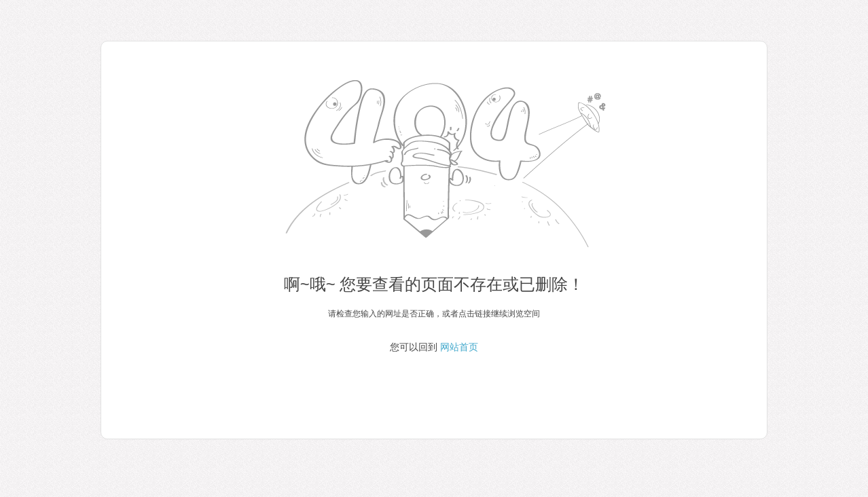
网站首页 (459, 347)
